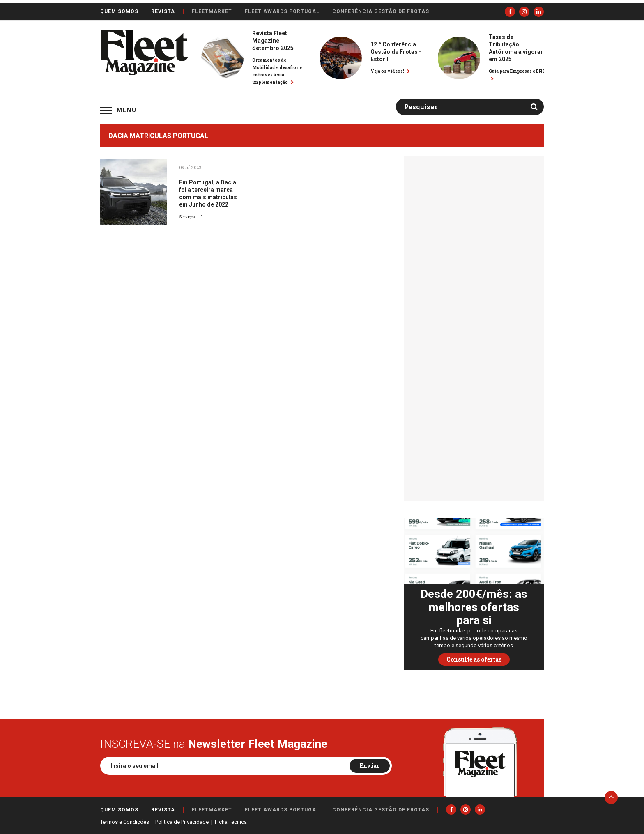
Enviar (370, 766)
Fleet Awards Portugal (282, 11)
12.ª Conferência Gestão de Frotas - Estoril (396, 52)
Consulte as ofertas (474, 659)
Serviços (187, 217)
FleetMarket (212, 11)
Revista (163, 11)
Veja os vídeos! (390, 71)
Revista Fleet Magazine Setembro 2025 (273, 41)
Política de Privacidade (182, 822)
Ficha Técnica (231, 822)
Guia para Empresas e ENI (516, 75)
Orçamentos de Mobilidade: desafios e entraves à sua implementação (277, 71)
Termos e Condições (125, 822)
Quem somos (119, 11)
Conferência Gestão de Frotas (381, 11)
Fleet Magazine (144, 52)
